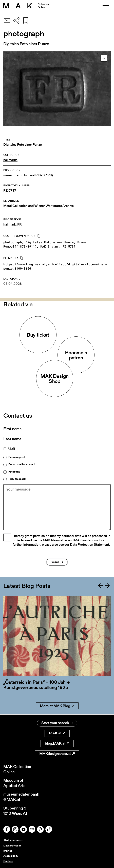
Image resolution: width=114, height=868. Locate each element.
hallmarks (10, 160)
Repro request (17, 457)
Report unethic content (22, 464)
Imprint (8, 851)
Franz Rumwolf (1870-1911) (33, 175)
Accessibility (11, 856)
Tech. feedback (17, 479)
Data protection (12, 846)
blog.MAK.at (57, 743)
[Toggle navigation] (106, 6)
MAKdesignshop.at (57, 754)
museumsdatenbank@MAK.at (21, 797)
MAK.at (57, 733)
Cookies (8, 861)
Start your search (57, 723)
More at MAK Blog (57, 706)
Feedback (14, 472)
